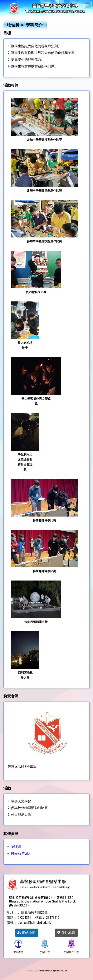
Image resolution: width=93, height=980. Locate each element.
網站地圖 (26, 933)
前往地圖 (66, 933)
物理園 (16, 847)
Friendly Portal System (49, 971)
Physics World (20, 853)
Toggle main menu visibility (88, 4)
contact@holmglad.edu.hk (34, 923)
